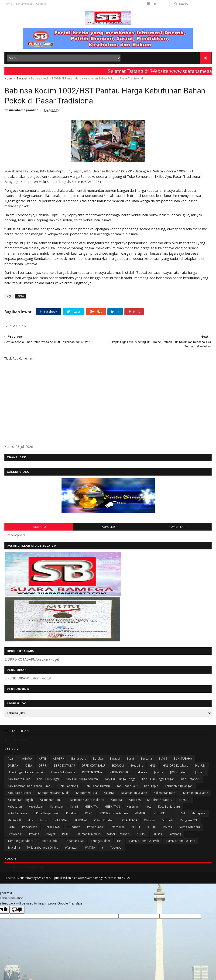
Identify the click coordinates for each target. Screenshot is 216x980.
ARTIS (43, 760)
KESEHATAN (112, 808)
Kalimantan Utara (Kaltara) (87, 801)
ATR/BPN (59, 760)
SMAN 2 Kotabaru (119, 835)
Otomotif (168, 821)
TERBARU (39, 528)
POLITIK (152, 828)
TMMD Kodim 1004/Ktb (144, 842)
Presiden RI (15, 835)
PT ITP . (67, 835)
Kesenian (133, 808)
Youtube (116, 849)
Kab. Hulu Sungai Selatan (82, 780)
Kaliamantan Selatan (134, 794)
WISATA (90, 849)
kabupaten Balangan (179, 787)
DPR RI (43, 767)
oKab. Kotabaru (105, 821)
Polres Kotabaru (189, 828)
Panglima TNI (189, 821)
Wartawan (72, 849)
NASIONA (61, 821)
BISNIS (163, 760)
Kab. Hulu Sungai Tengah (158, 780)
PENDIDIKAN (52, 828)
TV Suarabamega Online (42, 849)
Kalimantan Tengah (20, 801)
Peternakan (117, 828)
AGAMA (27, 760)
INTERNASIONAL (119, 774)
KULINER (159, 815)
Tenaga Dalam (100, 842)
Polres (168, 828)
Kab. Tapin (151, 787)
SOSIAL (142, 835)
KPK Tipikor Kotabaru (114, 815)
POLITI (136, 828)
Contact (41, 4)
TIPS (119, 842)
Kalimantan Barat (165, 794)
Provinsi (34, 835)
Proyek (51, 835)
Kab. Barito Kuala (19, 780)
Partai (12, 828)
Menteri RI (14, 821)
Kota (148, 808)
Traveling (14, 849)
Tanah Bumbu (49, 842)
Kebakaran (15, 808)
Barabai (22, 79)
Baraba (98, 760)
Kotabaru (72, 815)
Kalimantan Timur (51, 801)
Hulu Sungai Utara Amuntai (25, 774)
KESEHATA (91, 808)
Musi (31, 821)
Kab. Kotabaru (191, 780)
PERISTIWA (74, 828)
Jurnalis (200, 774)
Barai (130, 760)
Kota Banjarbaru (169, 808)
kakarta (109, 794)
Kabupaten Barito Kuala (54, 794)
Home (8, 4)
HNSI (153, 767)
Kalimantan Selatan (196, 794)
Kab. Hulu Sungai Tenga (120, 780)
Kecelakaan (36, 808)
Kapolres (135, 801)
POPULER (108, 528)
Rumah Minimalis (89, 835)
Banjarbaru (79, 760)
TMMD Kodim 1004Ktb (181, 842)
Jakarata (142, 774)
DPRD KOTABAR (65, 767)
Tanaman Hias (75, 842)
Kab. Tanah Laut (127, 787)
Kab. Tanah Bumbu (97, 787)
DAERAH (13, 767)
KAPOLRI (185, 801)
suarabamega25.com (34, 879)
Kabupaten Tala (87, 794)
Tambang (175, 835)
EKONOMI (118, 767)
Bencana (146, 760)
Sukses (157, 835)
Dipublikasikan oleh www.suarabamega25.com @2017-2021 (91, 879)
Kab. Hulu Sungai (48, 780)
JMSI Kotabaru (179, 774)
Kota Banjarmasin (48, 815)
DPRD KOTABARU (93, 767)
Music (44, 821)
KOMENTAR (177, 528)
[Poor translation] (17, 911)
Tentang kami (24, 4)
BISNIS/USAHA (183, 760)
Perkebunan (95, 828)
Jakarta (159, 774)
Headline (137, 767)
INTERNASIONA (92, 774)
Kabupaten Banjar (20, 794)
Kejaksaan (57, 808)
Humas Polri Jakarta (63, 774)
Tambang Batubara (21, 842)
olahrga (149, 821)
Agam (12, 760)
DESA (29, 767)
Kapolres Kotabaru (160, 801)
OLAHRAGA (130, 821)
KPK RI (89, 815)
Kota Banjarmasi (19, 815)
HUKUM (200, 767)
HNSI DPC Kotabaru (176, 767)
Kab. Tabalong (69, 787)
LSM (182, 815)
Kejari (74, 808)
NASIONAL (81, 821)
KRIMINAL (141, 815)
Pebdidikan (30, 828)
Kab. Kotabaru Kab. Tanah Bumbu (30, 787)
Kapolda (116, 801)
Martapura (199, 815)
